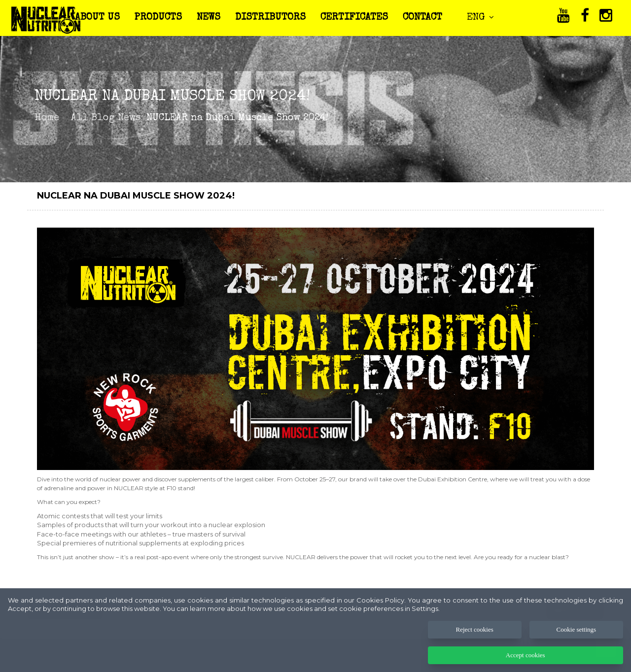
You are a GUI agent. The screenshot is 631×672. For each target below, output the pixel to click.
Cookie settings (577, 639)
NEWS (209, 18)
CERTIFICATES (354, 18)
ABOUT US (97, 18)
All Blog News (106, 118)
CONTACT (422, 18)
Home (47, 118)
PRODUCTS (158, 18)
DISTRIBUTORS (270, 18)
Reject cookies (475, 639)
